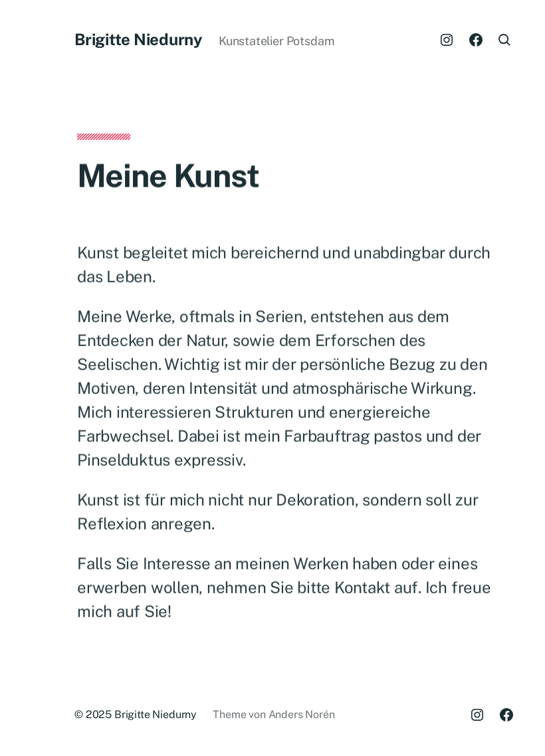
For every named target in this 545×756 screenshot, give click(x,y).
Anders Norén (302, 714)
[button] (21, 378)
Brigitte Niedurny (139, 39)
